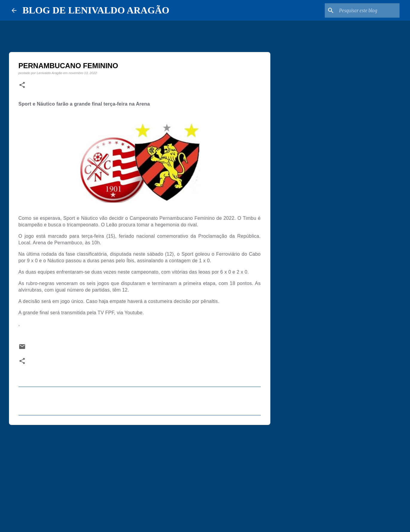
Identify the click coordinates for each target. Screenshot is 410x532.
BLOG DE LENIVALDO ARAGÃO (96, 10)
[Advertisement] (140, 476)
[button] (22, 85)
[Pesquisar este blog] (368, 10)
